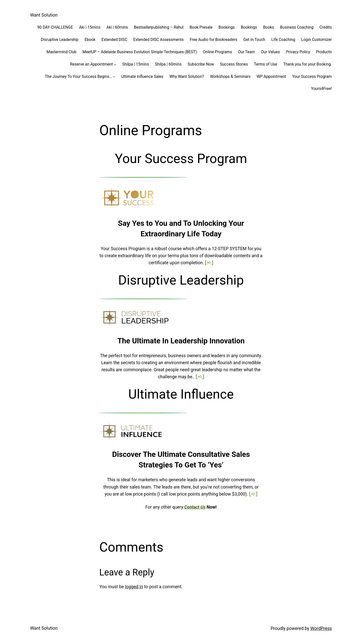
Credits (326, 27)
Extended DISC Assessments (159, 40)
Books (269, 27)
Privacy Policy (298, 52)
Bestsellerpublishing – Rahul (159, 27)
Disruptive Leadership (60, 40)
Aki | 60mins (117, 27)
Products (324, 52)
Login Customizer (316, 40)
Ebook (90, 40)
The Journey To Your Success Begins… (78, 77)
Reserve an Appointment (92, 64)
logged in (134, 587)
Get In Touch (254, 40)
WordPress (321, 628)
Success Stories (234, 64)
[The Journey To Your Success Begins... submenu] (114, 76)
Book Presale (201, 27)
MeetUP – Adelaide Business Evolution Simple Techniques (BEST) (140, 52)
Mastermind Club (61, 52)
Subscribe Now (201, 64)
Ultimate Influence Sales (142, 77)
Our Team (246, 52)
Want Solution (44, 15)
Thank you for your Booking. (307, 64)
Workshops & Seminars (230, 77)
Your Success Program (312, 77)
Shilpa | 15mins (135, 64)
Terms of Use (265, 64)
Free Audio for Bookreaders (214, 40)
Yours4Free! (321, 89)
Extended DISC (114, 40)
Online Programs (217, 52)
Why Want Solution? (187, 77)
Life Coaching (283, 40)
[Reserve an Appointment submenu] (115, 64)
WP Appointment (271, 77)
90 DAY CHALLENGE (55, 27)
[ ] (209, 263)
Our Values (270, 52)
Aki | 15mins (90, 27)
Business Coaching (297, 27)
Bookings (227, 27)
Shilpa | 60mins (168, 64)
